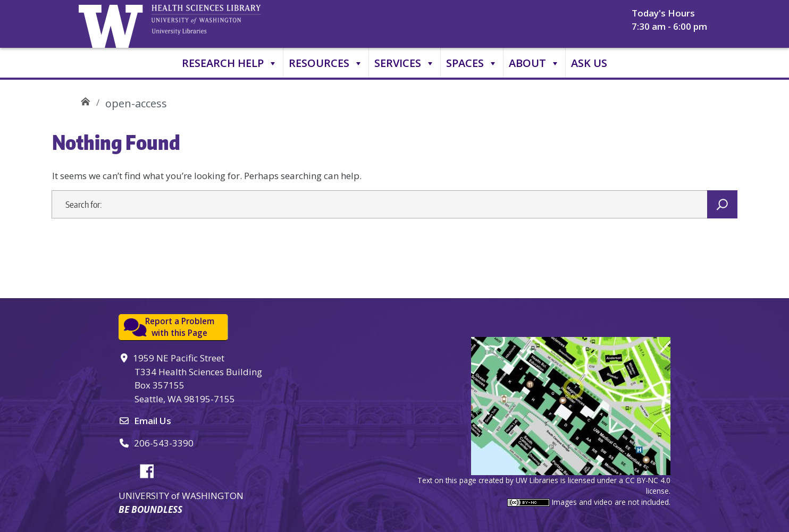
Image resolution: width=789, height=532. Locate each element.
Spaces (472, 63)
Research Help (230, 63)
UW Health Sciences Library (85, 100)
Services (405, 63)
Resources (326, 63)
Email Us (153, 421)
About (534, 63)
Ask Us (589, 63)
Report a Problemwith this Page (180, 327)
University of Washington (113, 24)
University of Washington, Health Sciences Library (220, 24)
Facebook (151, 469)
